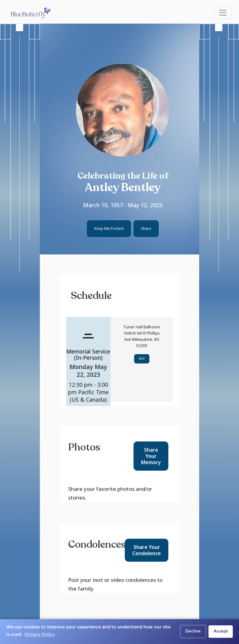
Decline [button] (193, 631)
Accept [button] (221, 631)
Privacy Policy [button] (40, 635)
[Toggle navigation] (223, 13)
